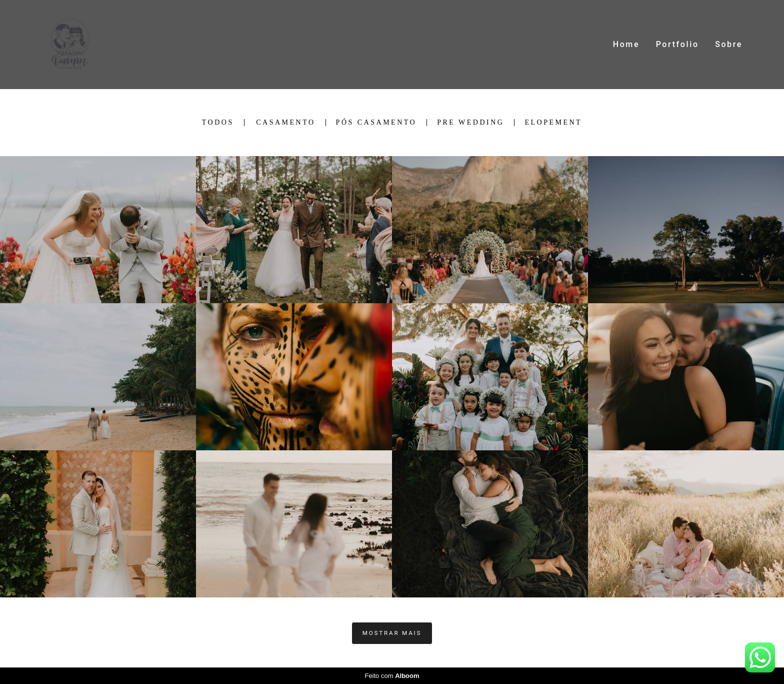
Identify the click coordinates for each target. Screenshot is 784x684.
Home (626, 44)
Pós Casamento (376, 123)
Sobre (729, 44)
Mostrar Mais (392, 633)
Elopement (553, 123)
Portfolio (677, 44)
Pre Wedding (470, 123)
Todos (218, 123)
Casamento (285, 123)
